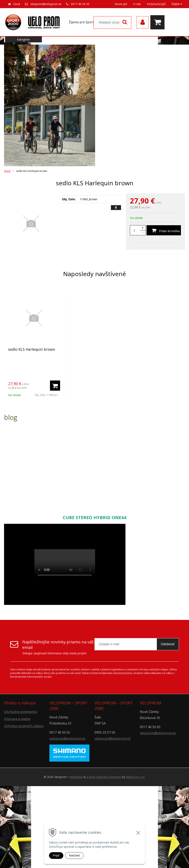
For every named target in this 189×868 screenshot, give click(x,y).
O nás (137, 4)
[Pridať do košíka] (164, 230)
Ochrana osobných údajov (24, 726)
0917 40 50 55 (80, 4)
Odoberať (168, 644)
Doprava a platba (17, 719)
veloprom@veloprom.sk (46, 4)
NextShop (76, 777)
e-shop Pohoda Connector (104, 777)
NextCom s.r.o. (136, 777)
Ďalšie (177, 4)
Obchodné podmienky (21, 712)
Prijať (56, 855)
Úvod (17, 4)
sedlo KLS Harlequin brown (32, 349)
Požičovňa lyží (156, 4)
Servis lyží (121, 4)
